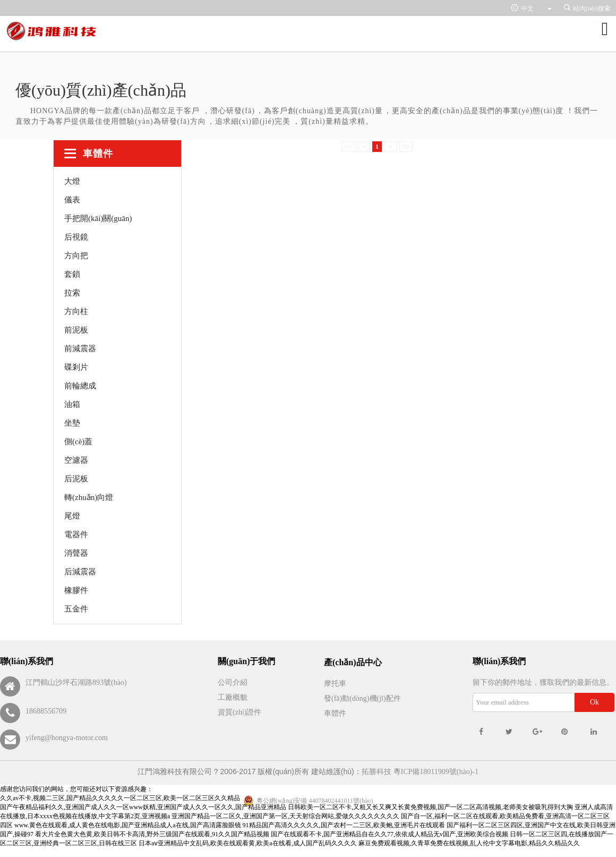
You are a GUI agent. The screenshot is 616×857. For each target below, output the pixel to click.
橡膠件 (76, 590)
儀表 (72, 200)
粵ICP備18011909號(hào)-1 (436, 772)
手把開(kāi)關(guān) (98, 218)
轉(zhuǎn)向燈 (89, 497)
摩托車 (335, 684)
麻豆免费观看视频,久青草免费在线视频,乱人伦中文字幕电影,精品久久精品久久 (469, 843)
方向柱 (76, 311)
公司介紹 (233, 682)
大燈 (72, 181)
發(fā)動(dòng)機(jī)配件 (362, 698)
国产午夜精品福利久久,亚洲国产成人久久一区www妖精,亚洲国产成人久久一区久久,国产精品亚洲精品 (143, 807)
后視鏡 (76, 237)
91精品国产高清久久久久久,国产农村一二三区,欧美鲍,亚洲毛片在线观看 (344, 825)
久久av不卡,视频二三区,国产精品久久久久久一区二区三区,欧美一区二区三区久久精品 (120, 798)
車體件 (335, 713)
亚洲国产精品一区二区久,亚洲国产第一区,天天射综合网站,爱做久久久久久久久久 (285, 816)
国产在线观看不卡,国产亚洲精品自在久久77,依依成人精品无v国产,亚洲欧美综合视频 (390, 834)
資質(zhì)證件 (239, 712)
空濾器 (76, 460)
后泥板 (76, 479)
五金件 (76, 609)
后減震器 (80, 572)
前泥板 (76, 330)
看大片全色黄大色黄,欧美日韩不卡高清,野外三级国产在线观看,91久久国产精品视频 (152, 834)
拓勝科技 (377, 772)
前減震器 (80, 349)
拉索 (72, 293)
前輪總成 (80, 386)
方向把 (76, 256)
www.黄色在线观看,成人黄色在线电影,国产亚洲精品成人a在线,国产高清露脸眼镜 (128, 825)
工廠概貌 (233, 697)
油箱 (72, 404)
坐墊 (72, 423)
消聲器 (76, 553)
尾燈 (72, 516)
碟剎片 (76, 367)
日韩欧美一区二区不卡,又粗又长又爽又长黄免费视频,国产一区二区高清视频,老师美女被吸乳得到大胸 (430, 807)
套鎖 (72, 274)
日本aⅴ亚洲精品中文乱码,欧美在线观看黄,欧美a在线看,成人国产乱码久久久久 (248, 843)
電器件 (76, 534)
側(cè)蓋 (78, 442)
